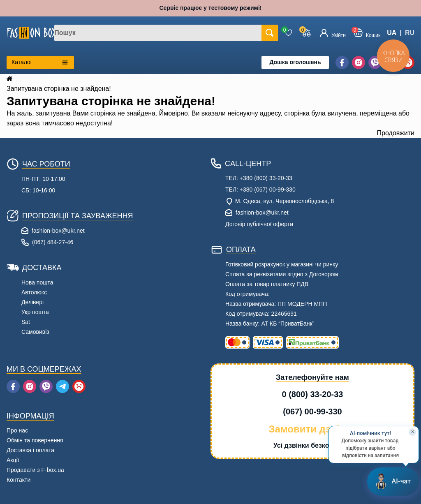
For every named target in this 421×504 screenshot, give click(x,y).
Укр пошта (35, 312)
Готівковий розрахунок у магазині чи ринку (282, 264)
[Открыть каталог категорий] (40, 62)
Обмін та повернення (35, 440)
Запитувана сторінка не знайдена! (59, 89)
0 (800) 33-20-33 (313, 394)
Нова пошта (37, 282)
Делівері (32, 302)
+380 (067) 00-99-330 (268, 190)
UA (392, 33)
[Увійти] (333, 33)
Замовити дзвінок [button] (312, 429)
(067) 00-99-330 (312, 412)
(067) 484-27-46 (53, 242)
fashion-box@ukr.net (58, 231)
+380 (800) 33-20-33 (266, 178)
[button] (367, 33)
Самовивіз (35, 332)
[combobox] (166, 33)
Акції (13, 460)
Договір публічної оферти (259, 224)
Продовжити (396, 133)
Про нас (17, 430)
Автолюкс (34, 292)
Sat (26, 322)
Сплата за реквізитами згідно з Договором (282, 274)
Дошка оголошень (295, 62)
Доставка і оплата (30, 450)
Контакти (19, 480)
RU (410, 33)
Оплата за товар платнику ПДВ (267, 284)
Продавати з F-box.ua (35, 470)
